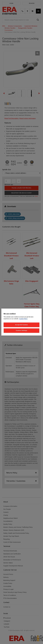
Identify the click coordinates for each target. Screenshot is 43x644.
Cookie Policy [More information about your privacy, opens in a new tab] (23, 319)
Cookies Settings (21, 330)
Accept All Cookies (22, 325)
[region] (22, 322)
